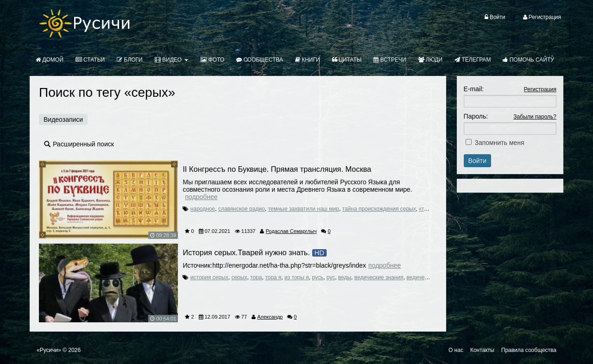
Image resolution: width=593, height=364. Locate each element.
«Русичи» (49, 350)
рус (331, 277)
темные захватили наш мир (303, 209)
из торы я (297, 277)
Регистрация (540, 89)
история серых (209, 277)
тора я (273, 277)
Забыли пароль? (535, 117)
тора (256, 277)
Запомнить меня (500, 143)
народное (203, 209)
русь (318, 277)
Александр (270, 317)
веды (345, 277)
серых (239, 277)
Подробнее (201, 197)
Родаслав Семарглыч (291, 231)
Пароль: (476, 116)
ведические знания (379, 277)
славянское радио (242, 209)
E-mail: (474, 89)
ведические (421, 277)
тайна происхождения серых (379, 209)
